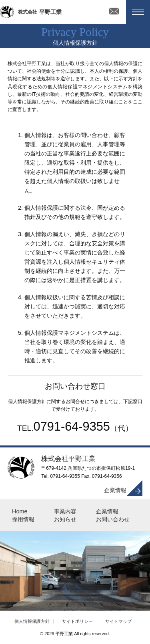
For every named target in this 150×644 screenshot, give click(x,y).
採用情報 (23, 519)
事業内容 (65, 511)
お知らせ (65, 519)
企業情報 (115, 490)
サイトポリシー (77, 621)
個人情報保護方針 (32, 621)
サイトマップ (118, 621)
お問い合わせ (113, 519)
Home (20, 511)
